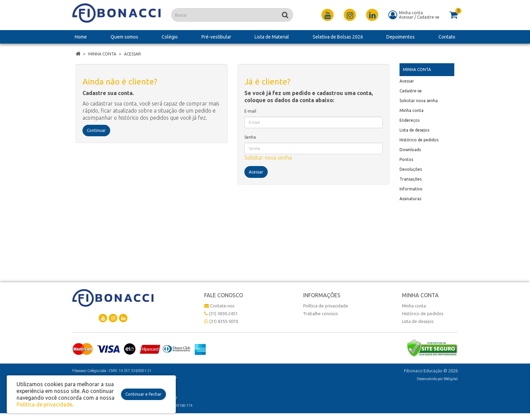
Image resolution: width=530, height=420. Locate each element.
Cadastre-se (428, 17)
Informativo (411, 189)
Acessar (406, 17)
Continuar (96, 130)
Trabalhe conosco (321, 313)
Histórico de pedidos (419, 140)
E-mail (250, 111)
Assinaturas (410, 199)
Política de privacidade (326, 306)
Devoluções (411, 169)
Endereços (409, 120)
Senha (250, 137)
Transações (411, 179)
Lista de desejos (414, 130)
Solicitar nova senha (268, 158)
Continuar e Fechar (143, 394)
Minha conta (102, 54)
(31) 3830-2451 (221, 313)
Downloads (410, 150)
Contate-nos (219, 306)
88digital (451, 379)
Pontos (406, 159)
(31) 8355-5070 (221, 321)
